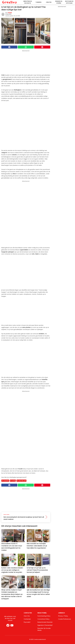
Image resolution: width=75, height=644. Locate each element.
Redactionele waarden (45, 622)
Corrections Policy (43, 619)
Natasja (10, 13)
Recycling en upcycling (69, 2)
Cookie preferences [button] (65, 619)
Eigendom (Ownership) (45, 625)
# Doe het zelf (21, 481)
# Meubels (5, 481)
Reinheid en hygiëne (59, 2)
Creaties (49, 2)
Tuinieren (38, 2)
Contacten (27, 619)
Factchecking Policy (44, 616)
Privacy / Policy (63, 616)
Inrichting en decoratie (28, 2)
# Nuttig (13, 481)
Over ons (27, 616)
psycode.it (27, 622)
